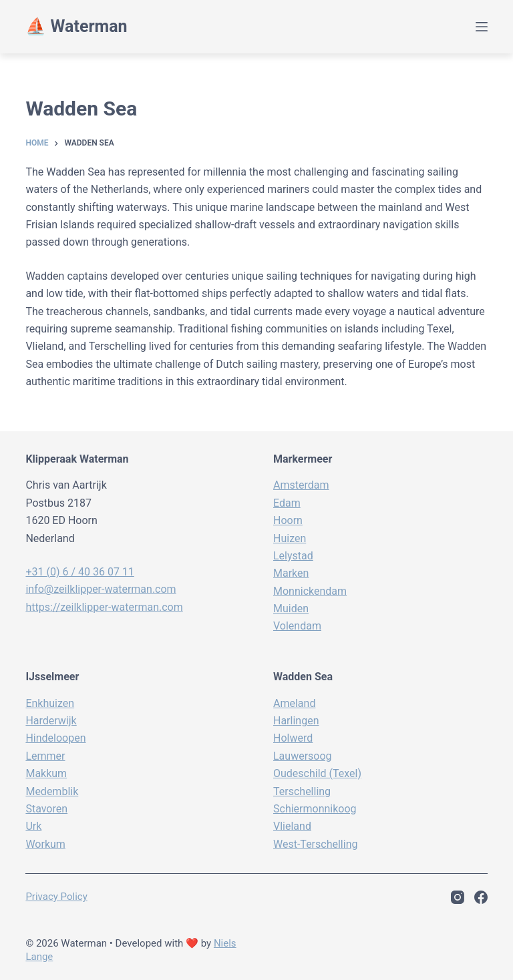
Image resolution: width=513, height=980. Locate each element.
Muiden (291, 608)
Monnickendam (310, 591)
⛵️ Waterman (76, 26)
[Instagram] (458, 897)
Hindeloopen (55, 738)
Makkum (46, 773)
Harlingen (296, 721)
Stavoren (46, 809)
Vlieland (292, 826)
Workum (45, 844)
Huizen (290, 538)
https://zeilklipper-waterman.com (104, 607)
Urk (33, 826)
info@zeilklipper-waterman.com (101, 589)
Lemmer (45, 756)
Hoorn (288, 520)
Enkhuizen (50, 703)
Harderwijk (51, 721)
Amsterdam (301, 485)
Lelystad (293, 556)
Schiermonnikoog (315, 809)
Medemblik (52, 791)
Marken (291, 573)
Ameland (294, 703)
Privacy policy (56, 897)
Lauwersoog (303, 756)
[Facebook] (481, 897)
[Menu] (482, 27)
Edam (287, 503)
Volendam (297, 626)
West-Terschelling (315, 844)
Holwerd (293, 738)
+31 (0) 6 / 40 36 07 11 (79, 572)
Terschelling (302, 791)
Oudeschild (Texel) (317, 773)
